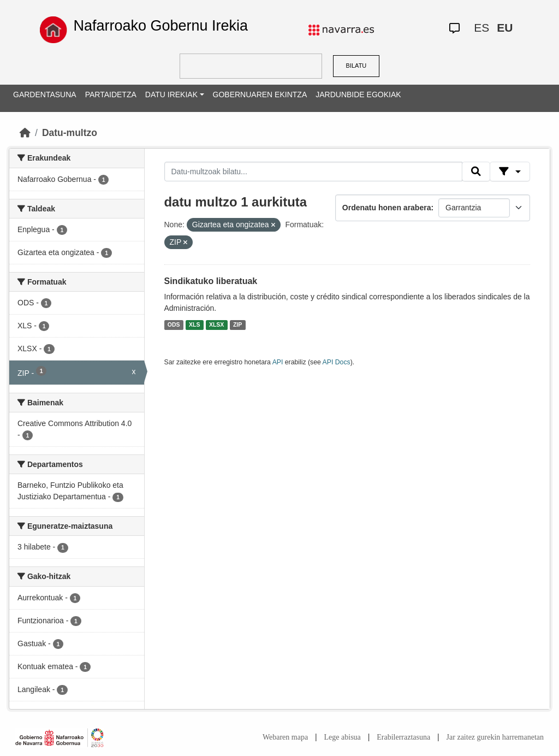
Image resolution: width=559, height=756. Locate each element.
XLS (194, 324)
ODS (174, 324)
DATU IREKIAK (171, 94)
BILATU (356, 66)
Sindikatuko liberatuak (211, 281)
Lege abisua (343, 737)
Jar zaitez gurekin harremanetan (495, 737)
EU (505, 28)
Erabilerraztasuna (403, 737)
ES (481, 28)
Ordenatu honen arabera (387, 208)
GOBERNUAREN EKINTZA (260, 94)
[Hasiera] (25, 133)
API (278, 362)
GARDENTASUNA (45, 94)
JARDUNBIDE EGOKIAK (358, 94)
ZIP (237, 324)
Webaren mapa (285, 737)
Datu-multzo (70, 133)
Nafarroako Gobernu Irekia (160, 26)
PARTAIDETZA (111, 94)
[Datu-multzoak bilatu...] (313, 172)
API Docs (337, 362)
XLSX (216, 324)
